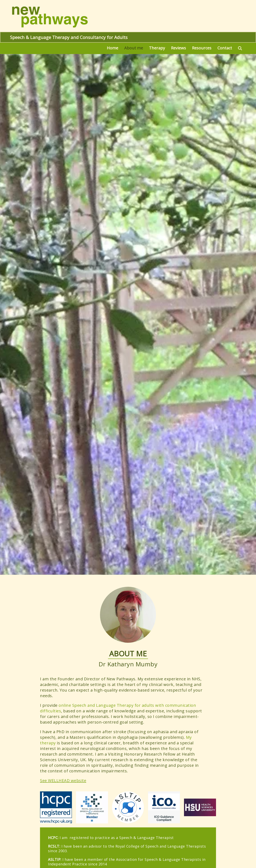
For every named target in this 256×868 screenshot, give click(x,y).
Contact (225, 48)
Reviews (178, 48)
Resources (202, 48)
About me (134, 48)
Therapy (157, 48)
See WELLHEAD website (63, 780)
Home (112, 48)
